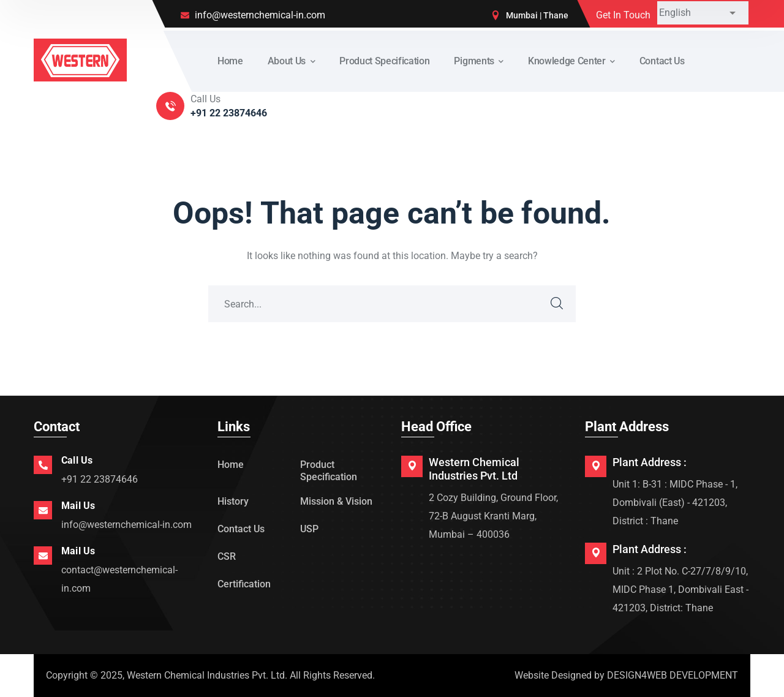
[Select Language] (703, 13)
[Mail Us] (43, 510)
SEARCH (557, 304)
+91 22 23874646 (100, 479)
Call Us (77, 460)
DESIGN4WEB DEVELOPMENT (673, 675)
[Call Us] (43, 465)
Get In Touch (623, 15)
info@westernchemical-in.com (126, 525)
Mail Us (78, 506)
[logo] (80, 59)
